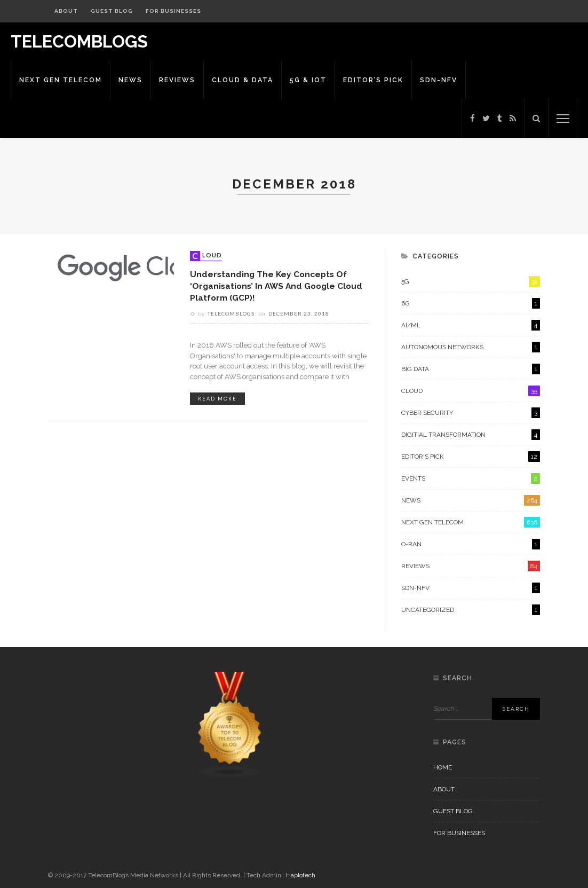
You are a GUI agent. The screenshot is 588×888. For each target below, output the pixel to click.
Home (443, 767)
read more (217, 399)
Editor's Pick (471, 457)
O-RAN (471, 544)
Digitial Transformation (471, 435)
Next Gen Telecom (61, 80)
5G (471, 281)
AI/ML (471, 325)
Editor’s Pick (373, 80)
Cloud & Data (243, 80)
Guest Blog (112, 11)
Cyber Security (471, 413)
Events (471, 478)
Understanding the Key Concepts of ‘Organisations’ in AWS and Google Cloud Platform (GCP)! (276, 286)
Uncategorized (471, 610)
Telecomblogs (231, 313)
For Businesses (173, 11)
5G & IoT (308, 80)
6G (471, 303)
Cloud (207, 256)
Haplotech (301, 875)
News (130, 80)
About (66, 11)
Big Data (471, 369)
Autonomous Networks (471, 347)
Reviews (177, 80)
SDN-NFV (439, 80)
